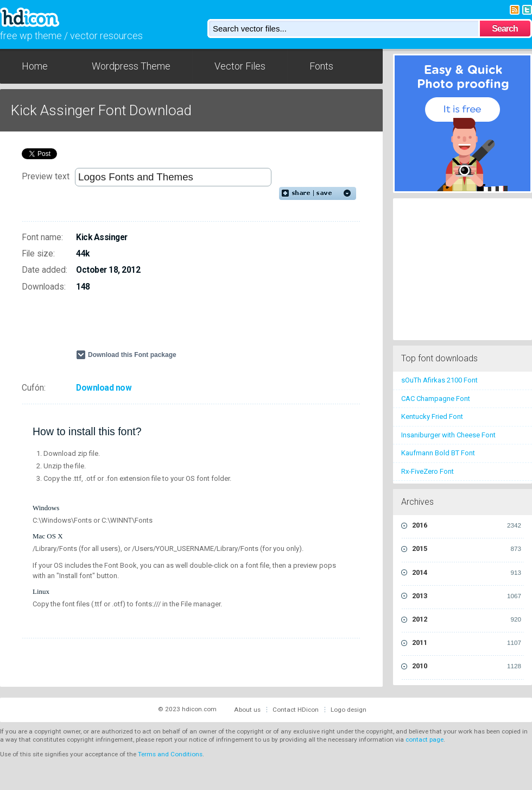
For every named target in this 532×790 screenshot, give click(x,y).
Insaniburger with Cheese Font (448, 435)
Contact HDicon (296, 710)
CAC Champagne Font (436, 399)
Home (35, 66)
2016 (467, 525)
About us (247, 710)
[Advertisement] (203, 325)
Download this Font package (132, 355)
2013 (467, 596)
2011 (467, 643)
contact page (425, 739)
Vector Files (240, 66)
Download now (104, 388)
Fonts (321, 66)
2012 (467, 619)
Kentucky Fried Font (432, 416)
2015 (467, 549)
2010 (467, 666)
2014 (467, 573)
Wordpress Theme (131, 66)
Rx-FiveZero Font (427, 471)
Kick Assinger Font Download (101, 110)
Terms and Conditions (170, 754)
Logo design (349, 710)
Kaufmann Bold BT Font (438, 453)
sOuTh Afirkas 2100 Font (439, 380)
